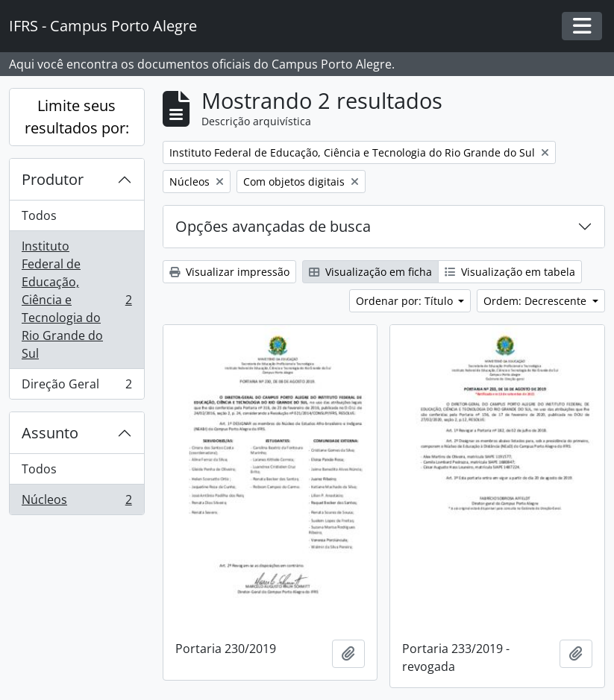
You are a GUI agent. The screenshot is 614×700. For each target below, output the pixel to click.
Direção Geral (76, 387)
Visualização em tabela (510, 272)
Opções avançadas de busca (273, 226)
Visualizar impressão (229, 272)
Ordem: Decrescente (536, 301)
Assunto (50, 433)
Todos (39, 215)
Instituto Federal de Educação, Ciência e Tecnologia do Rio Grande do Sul (76, 300)
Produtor (53, 179)
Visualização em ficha (370, 272)
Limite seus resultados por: (77, 117)
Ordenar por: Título (406, 301)
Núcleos (76, 502)
